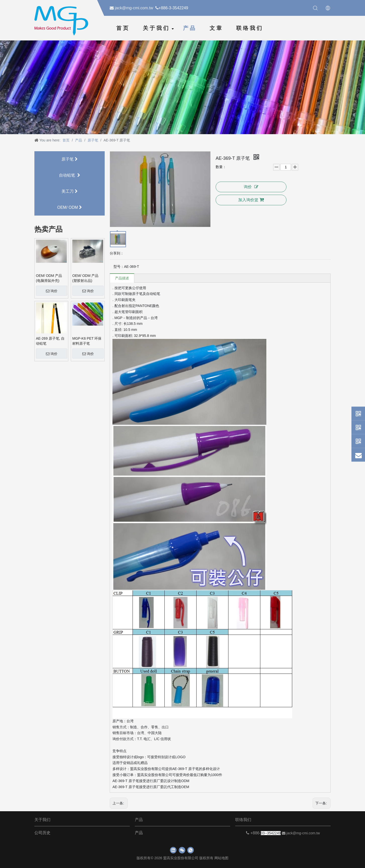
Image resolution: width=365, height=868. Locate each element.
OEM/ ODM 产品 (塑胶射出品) (85, 278)
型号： (119, 267)
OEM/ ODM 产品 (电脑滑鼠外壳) (49, 278)
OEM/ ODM (70, 207)
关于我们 (156, 28)
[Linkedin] (173, 850)
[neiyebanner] (183, 87)
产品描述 (122, 278)
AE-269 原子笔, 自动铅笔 (50, 341)
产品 (190, 28)
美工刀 (69, 191)
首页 (123, 28)
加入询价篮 (251, 200)
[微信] (182, 850)
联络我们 (250, 28)
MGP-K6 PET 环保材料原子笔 (87, 341)
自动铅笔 (70, 175)
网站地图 (221, 858)
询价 (52, 291)
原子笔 (69, 159)
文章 (216, 28)
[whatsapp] (191, 850)
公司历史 (42, 833)
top (357, 849)
